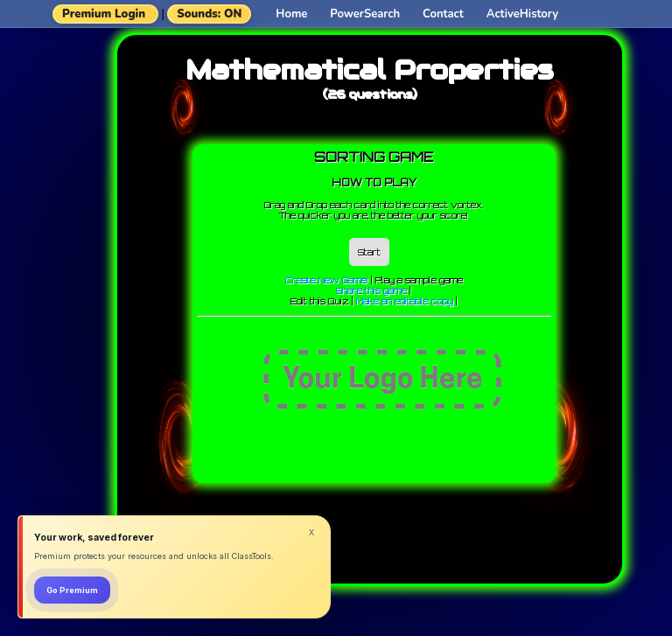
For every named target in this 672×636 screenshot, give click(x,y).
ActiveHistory (522, 14)
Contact (443, 14)
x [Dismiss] (311, 532)
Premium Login (104, 14)
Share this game (371, 290)
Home (291, 14)
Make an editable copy (405, 301)
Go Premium (72, 590)
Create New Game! (327, 280)
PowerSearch (365, 14)
